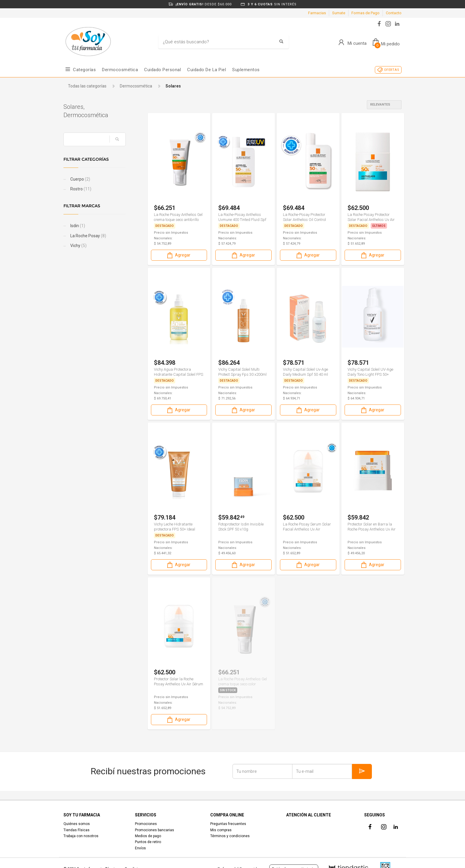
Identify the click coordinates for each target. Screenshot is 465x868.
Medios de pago (148, 836)
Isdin (77, 226)
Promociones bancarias (155, 830)
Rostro (80, 189)
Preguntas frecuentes (228, 824)
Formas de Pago (366, 13)
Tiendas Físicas (77, 830)
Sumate (339, 13)
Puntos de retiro (148, 842)
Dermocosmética (120, 70)
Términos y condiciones (230, 836)
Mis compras (221, 830)
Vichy (78, 246)
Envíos (140, 848)
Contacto (394, 13)
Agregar (178, 255)
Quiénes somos (77, 824)
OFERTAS (392, 70)
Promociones (146, 824)
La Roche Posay (88, 236)
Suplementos (246, 70)
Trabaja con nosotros (81, 836)
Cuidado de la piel (207, 70)
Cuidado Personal (163, 70)
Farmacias (317, 13)
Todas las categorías (87, 86)
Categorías (84, 70)
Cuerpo (80, 179)
